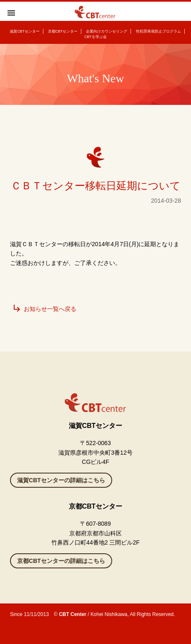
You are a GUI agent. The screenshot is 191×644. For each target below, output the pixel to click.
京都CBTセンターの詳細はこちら (61, 561)
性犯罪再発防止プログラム (158, 31)
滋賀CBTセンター (24, 31)
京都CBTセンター (63, 31)
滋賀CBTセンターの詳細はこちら (61, 480)
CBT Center (73, 614)
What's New (95, 78)
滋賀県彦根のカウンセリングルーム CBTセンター (95, 15)
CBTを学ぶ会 (95, 37)
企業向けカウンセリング (107, 31)
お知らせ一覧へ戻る (44, 309)
